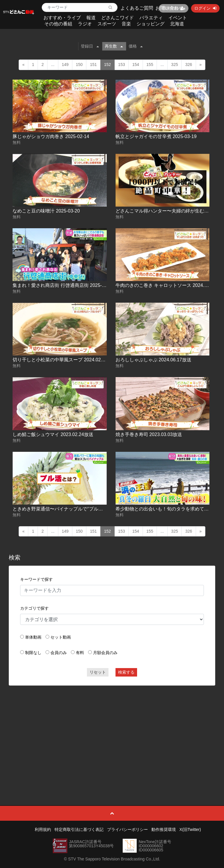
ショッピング (150, 24)
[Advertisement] (112, 732)
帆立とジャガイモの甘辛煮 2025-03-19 (156, 136)
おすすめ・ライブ (62, 18)
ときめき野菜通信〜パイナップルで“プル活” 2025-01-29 (71, 509)
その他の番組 (58, 24)
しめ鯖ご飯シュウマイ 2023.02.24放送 (53, 434)
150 (79, 65)
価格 (136, 46)
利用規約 (43, 829)
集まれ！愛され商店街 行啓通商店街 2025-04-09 (63, 285)
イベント (178, 18)
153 (121, 65)
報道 (91, 18)
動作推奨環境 (164, 829)
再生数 (114, 46)
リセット (98, 672)
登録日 (90, 46)
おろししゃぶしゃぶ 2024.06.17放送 (154, 360)
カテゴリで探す (34, 608)
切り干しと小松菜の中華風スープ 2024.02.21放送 (65, 360)
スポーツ (107, 24)
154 (135, 65)
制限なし (33, 653)
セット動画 (61, 637)
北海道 (177, 24)
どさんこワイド (118, 18)
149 (65, 65)
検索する (126, 672)
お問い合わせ (169, 8)
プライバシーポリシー (127, 829)
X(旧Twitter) (190, 829)
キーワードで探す (36, 579)
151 (93, 65)
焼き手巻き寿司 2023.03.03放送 (149, 434)
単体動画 (33, 637)
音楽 (126, 24)
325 (175, 65)
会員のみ (59, 653)
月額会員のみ (105, 653)
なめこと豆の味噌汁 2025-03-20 (46, 211)
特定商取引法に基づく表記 (79, 829)
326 (189, 65)
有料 (80, 653)
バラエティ (151, 18)
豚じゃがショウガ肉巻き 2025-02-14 (51, 136)
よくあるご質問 (137, 8)
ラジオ (85, 24)
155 (150, 65)
